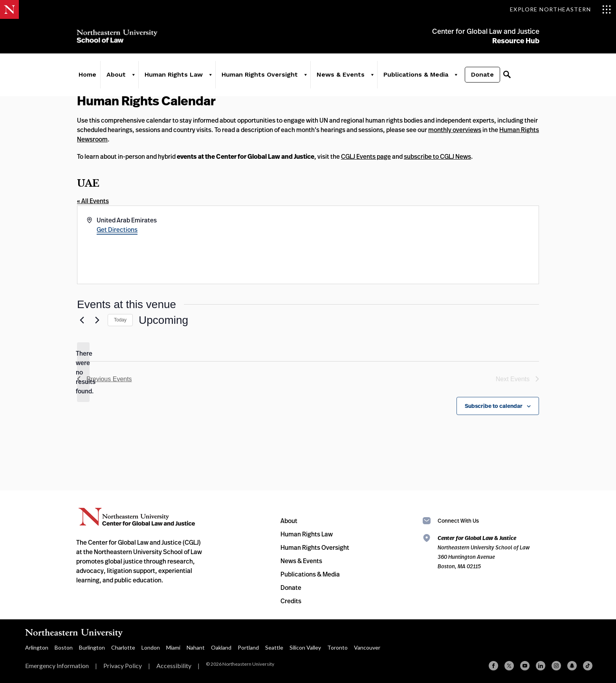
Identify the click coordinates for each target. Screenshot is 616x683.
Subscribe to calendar (494, 406)
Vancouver (367, 647)
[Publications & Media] (455, 75)
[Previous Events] (82, 320)
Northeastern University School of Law (117, 36)
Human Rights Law (173, 75)
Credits (291, 601)
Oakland (221, 647)
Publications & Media (415, 75)
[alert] (83, 372)
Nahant (196, 647)
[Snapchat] (572, 666)
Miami (173, 647)
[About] (133, 75)
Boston (64, 647)
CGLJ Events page (366, 156)
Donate (482, 75)
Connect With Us (458, 521)
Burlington (92, 647)
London (151, 647)
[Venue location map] (423, 245)
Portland (248, 647)
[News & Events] (372, 75)
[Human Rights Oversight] (305, 75)
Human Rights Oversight (259, 75)
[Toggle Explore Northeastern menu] (561, 9)
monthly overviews (455, 130)
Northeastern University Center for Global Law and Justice (137, 517)
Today (120, 320)
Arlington (37, 647)
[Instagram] (556, 666)
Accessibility (174, 666)
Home (87, 75)
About (116, 75)
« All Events (93, 201)
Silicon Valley (305, 647)
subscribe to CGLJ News (437, 156)
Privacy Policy (123, 666)
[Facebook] (493, 666)
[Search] (506, 75)
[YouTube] (525, 666)
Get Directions (117, 230)
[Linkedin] (541, 666)
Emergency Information (57, 666)
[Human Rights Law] (210, 75)
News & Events (340, 75)
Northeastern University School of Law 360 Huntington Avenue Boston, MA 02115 (484, 552)
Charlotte (123, 647)
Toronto (337, 647)
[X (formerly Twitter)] (509, 666)
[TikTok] (588, 666)
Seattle (274, 647)
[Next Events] (97, 320)
